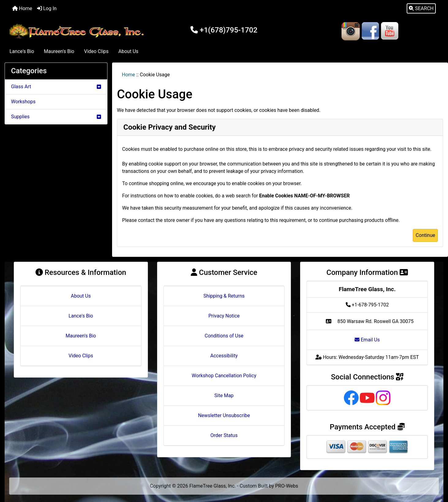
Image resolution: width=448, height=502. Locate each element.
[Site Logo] (78, 31)
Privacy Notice (224, 316)
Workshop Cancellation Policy (224, 376)
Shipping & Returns (224, 296)
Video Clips (96, 51)
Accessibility (224, 356)
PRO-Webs (287, 486)
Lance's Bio (22, 51)
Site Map (224, 396)
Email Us (367, 340)
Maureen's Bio (59, 51)
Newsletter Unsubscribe (224, 415)
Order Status (224, 435)
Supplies (56, 117)
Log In (47, 8)
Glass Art (56, 87)
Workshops (23, 102)
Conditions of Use (224, 336)
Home (22, 8)
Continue (425, 235)
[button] (421, 9)
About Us (128, 51)
